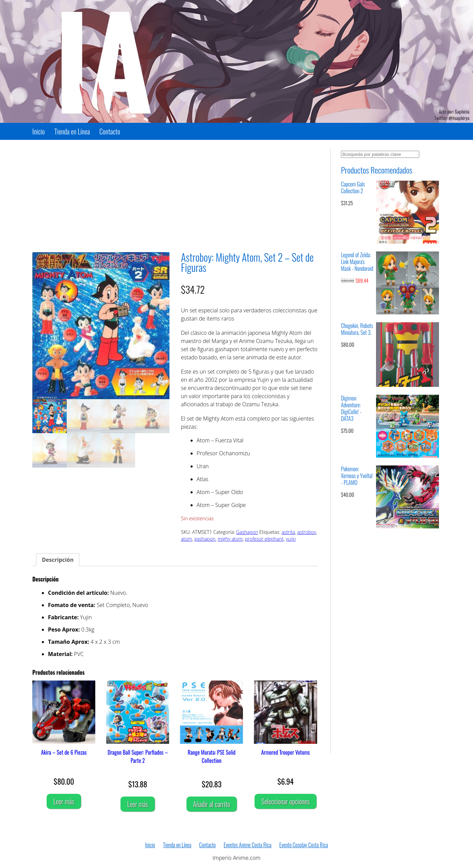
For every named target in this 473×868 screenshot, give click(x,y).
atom (187, 539)
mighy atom (230, 539)
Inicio (39, 131)
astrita (288, 532)
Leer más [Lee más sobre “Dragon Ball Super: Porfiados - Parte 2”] (138, 804)
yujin (291, 539)
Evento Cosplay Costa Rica (304, 845)
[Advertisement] (175, 196)
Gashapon (247, 532)
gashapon (205, 539)
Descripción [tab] (58, 560)
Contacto (110, 131)
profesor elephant (264, 539)
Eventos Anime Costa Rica (247, 845)
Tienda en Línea (72, 131)
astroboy (306, 532)
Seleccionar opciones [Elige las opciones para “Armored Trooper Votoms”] (286, 801)
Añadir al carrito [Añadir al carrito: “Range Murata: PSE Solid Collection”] (212, 804)
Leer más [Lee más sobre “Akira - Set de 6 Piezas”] (64, 801)
